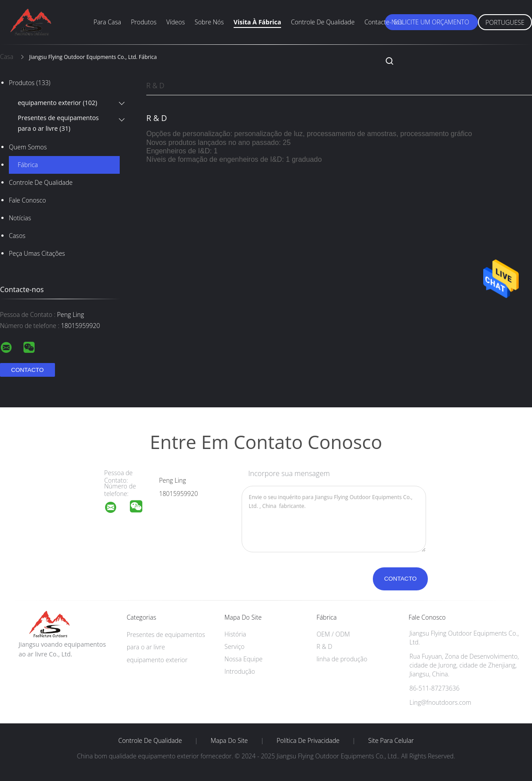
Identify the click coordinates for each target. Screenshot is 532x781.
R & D (155, 86)
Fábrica (28, 165)
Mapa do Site (229, 741)
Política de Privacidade (308, 741)
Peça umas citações (37, 253)
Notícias (20, 218)
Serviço (234, 646)
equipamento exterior (57, 103)
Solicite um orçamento (431, 22)
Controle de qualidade (323, 22)
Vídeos (176, 22)
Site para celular (391, 741)
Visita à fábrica (257, 22)
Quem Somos (28, 147)
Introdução (240, 671)
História (235, 634)
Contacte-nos (383, 22)
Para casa (107, 22)
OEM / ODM (333, 634)
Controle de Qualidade (41, 182)
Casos (17, 236)
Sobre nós (209, 22)
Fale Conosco (27, 200)
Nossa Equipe (243, 659)
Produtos (144, 22)
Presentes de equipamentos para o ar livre (58, 124)
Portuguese (505, 22)
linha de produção (342, 659)
